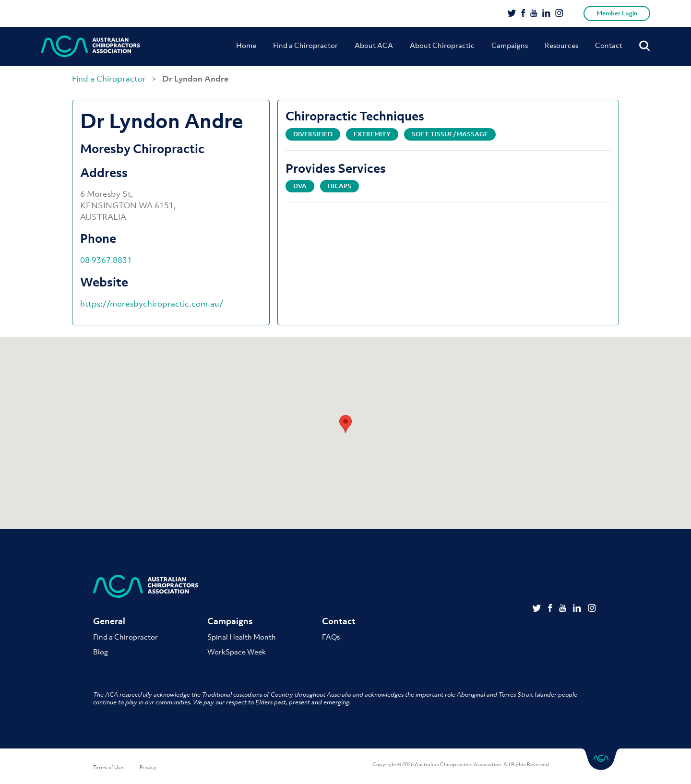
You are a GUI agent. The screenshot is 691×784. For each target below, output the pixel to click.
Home (246, 45)
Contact (609, 45)
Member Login (617, 13)
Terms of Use (108, 767)
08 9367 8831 (106, 260)
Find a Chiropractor (305, 45)
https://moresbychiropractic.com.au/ (152, 304)
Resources (561, 45)
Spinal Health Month (242, 637)
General (109, 621)
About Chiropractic (442, 45)
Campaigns (510, 45)
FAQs (331, 637)
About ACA (374, 45)
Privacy (148, 767)
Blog (101, 652)
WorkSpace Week (237, 652)
